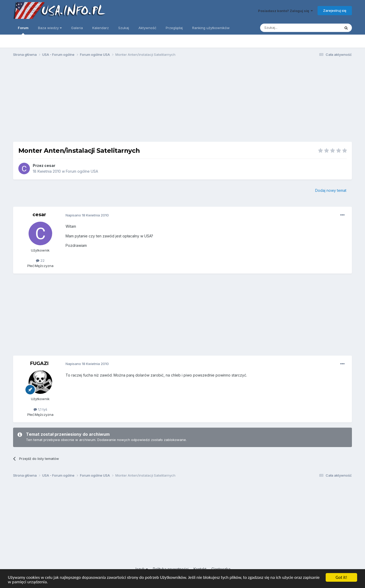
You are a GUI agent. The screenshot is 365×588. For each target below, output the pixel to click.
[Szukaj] (287, 28)
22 (40, 260)
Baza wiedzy (50, 28)
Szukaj (124, 28)
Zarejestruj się (335, 10)
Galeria (77, 28)
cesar (50, 165)
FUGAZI (39, 363)
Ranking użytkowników (211, 28)
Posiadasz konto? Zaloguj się (285, 11)
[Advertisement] (182, 102)
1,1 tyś (40, 409)
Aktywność (147, 28)
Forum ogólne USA (82, 171)
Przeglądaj (174, 28)
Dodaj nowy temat (331, 190)
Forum (23, 30)
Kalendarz (101, 28)
